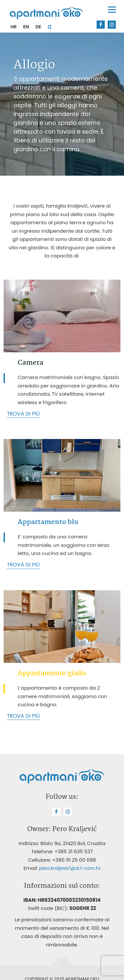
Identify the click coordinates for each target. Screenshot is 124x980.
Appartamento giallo (52, 673)
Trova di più (23, 414)
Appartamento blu (48, 522)
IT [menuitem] (50, 27)
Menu (112, 10)
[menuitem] (14, 27)
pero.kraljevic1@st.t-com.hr (70, 868)
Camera (30, 363)
